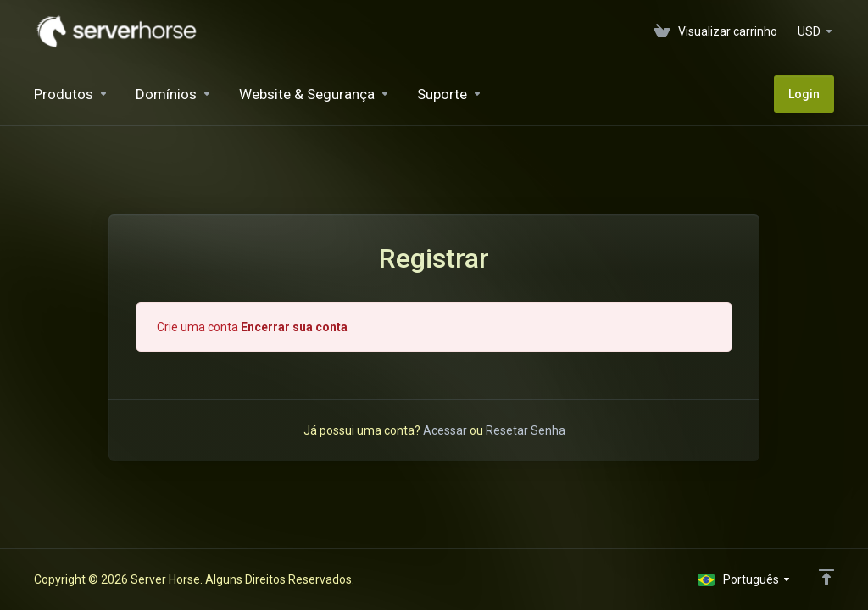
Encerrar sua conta (294, 327)
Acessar (445, 430)
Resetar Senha (526, 430)
